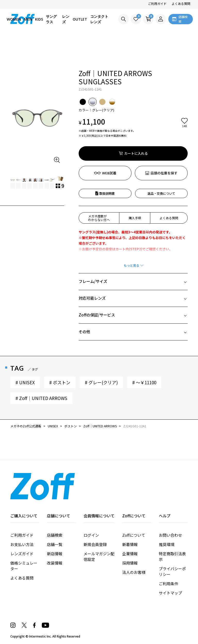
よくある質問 (181, 3)
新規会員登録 (95, 544)
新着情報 (130, 544)
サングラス (51, 19)
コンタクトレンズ (99, 19)
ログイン (91, 535)
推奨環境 (167, 544)
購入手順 (135, 218)
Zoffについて (134, 535)
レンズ (66, 19)
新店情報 (55, 554)
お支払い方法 (22, 544)
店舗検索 (55, 535)
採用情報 (130, 563)
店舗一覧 (55, 544)
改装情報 (55, 563)
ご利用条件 (168, 584)
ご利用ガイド (157, 3)
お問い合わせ (170, 535)
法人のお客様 (134, 572)
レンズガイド (22, 554)
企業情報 (130, 554)
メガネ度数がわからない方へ (99, 218)
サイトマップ (170, 593)
